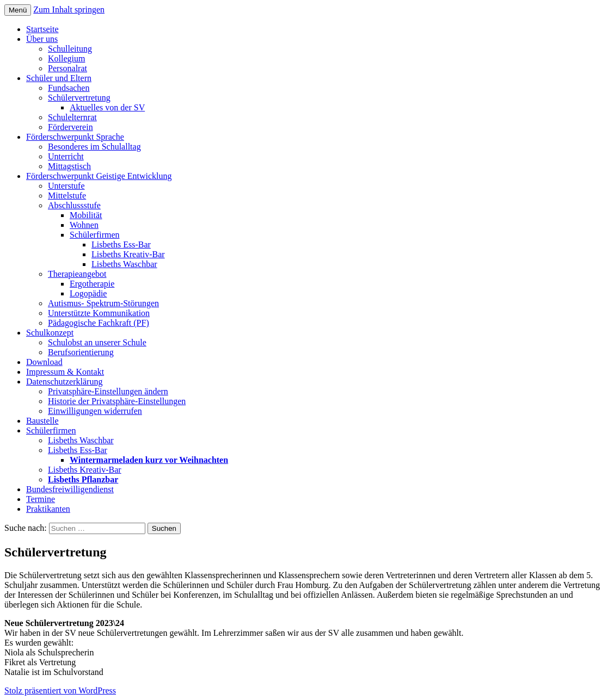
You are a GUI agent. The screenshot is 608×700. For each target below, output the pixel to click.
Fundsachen (69, 88)
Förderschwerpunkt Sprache (75, 137)
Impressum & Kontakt (65, 372)
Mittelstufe (67, 196)
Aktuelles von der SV (107, 107)
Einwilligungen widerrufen (95, 411)
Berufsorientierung (81, 352)
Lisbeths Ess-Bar (121, 244)
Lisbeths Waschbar (124, 264)
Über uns (42, 39)
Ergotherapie (92, 284)
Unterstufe (66, 186)
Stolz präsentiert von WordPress (60, 690)
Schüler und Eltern (59, 78)
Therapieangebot (77, 274)
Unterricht (66, 156)
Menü (18, 10)
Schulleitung (70, 49)
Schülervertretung (79, 98)
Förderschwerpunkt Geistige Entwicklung (99, 176)
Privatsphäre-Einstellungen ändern (108, 391)
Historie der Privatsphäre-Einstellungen (117, 401)
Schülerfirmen (95, 235)
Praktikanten (48, 509)
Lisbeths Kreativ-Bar (128, 254)
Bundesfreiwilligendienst (70, 489)
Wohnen (84, 225)
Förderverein (70, 127)
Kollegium (66, 58)
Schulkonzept (50, 333)
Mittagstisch (69, 166)
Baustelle (42, 421)
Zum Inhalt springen (69, 10)
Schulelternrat (72, 117)
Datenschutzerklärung (64, 382)
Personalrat (67, 68)
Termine (41, 499)
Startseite (42, 29)
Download (44, 362)
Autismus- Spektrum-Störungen (103, 303)
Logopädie (88, 293)
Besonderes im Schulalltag (94, 147)
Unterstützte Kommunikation (99, 313)
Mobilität (86, 215)
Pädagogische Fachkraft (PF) (99, 323)
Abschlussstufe (74, 205)
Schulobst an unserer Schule (97, 342)
